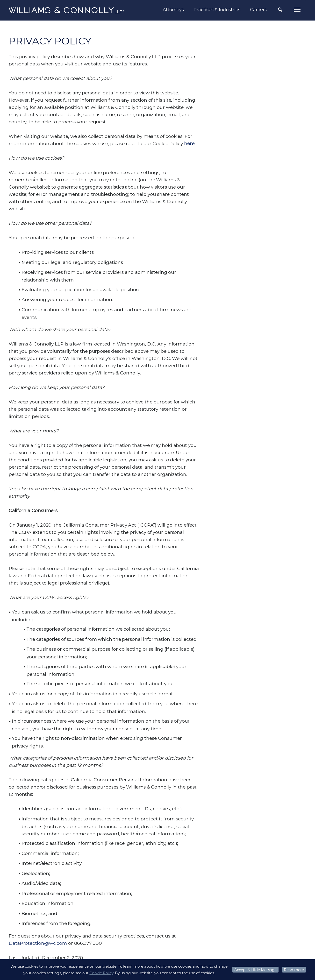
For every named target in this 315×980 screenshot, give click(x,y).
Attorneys (173, 10)
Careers (258, 10)
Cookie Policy (101, 973)
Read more (294, 970)
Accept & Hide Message (255, 970)
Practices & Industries (217, 10)
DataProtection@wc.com (38, 943)
